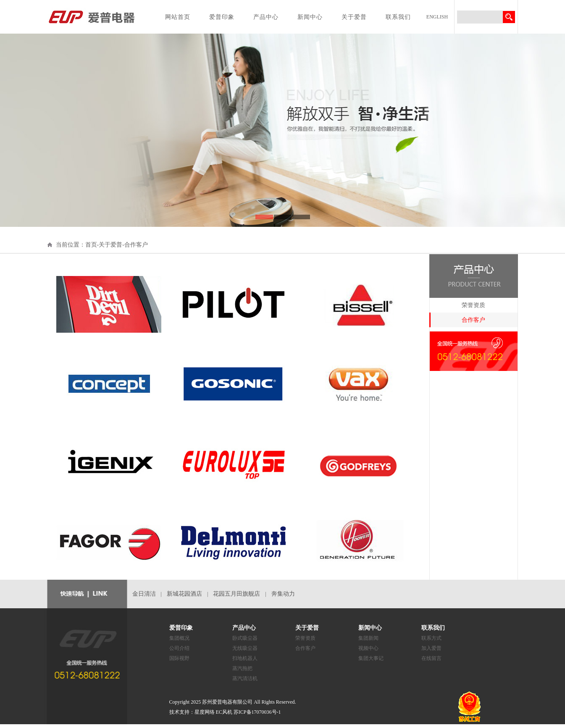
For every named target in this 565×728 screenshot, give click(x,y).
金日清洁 (144, 594)
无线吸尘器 (245, 648)
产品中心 (266, 17)
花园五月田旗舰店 (237, 594)
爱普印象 (222, 17)
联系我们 (398, 17)
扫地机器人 (245, 658)
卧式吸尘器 (245, 638)
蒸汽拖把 (242, 668)
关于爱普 (354, 17)
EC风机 (224, 712)
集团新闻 (368, 638)
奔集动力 (283, 594)
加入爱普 (431, 648)
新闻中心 (310, 17)
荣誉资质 (473, 305)
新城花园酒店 (184, 594)
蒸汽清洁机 (245, 678)
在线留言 (431, 658)
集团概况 (179, 638)
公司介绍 (179, 648)
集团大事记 (371, 658)
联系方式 (431, 638)
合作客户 (473, 320)
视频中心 (368, 648)
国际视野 (179, 658)
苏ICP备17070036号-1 (257, 712)
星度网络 (205, 712)
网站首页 (178, 17)
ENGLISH (437, 17)
